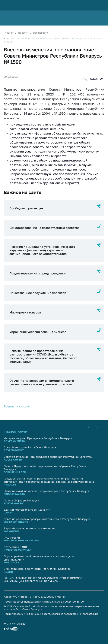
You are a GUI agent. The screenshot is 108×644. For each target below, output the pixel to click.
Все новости (41, 33)
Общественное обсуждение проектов (38, 293)
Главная (8, 33)
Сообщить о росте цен (26, 208)
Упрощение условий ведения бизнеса (38, 332)
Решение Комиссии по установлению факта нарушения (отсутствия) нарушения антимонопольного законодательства (42, 250)
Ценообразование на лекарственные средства (44, 228)
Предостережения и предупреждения (38, 273)
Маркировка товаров (25, 312)
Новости (23, 33)
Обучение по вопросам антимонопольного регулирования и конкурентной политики (42, 382)
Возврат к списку (17, 406)
